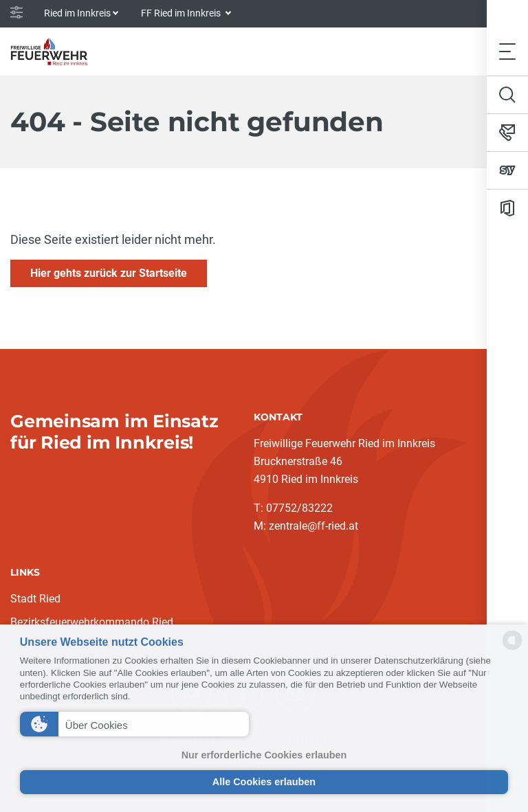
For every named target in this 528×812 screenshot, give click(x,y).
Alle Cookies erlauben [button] (264, 782)
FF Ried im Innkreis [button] (182, 13)
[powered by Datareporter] (512, 649)
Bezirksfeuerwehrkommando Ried (92, 622)
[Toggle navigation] (507, 51)
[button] (134, 724)
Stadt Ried (35, 599)
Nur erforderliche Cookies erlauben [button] (264, 755)
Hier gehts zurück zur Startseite (109, 273)
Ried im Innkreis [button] (77, 13)
